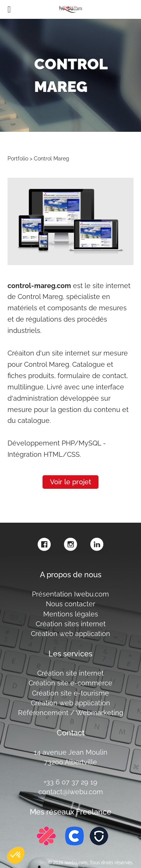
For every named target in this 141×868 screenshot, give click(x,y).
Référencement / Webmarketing (71, 713)
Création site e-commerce (70, 683)
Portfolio (18, 158)
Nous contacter (70, 604)
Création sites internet (71, 624)
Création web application (70, 634)
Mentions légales (71, 614)
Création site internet (70, 673)
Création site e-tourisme (70, 693)
